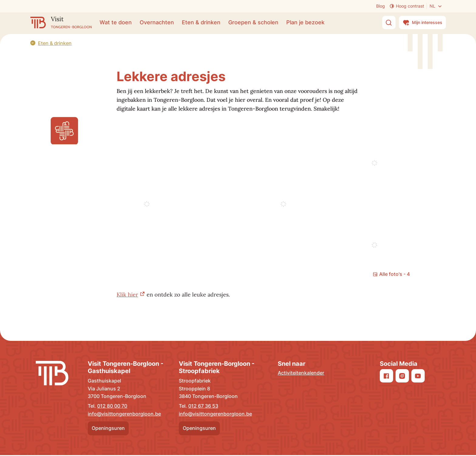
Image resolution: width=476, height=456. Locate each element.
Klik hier (127, 295)
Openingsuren (108, 428)
